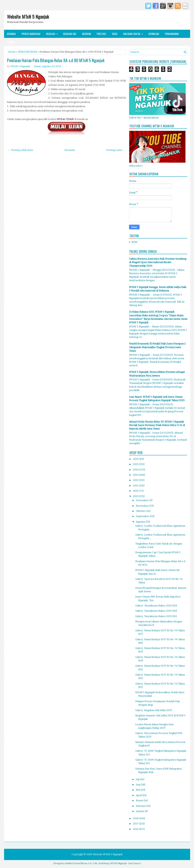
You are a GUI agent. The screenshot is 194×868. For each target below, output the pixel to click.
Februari (141, 806)
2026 (136, 459)
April (139, 795)
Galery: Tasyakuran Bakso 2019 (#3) (156, 606)
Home (12, 52)
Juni (138, 785)
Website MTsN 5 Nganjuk (28, 17)
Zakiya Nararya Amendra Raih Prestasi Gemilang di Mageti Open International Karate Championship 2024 (158, 262)
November (143, 506)
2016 (136, 829)
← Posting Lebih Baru (21, 150)
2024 (136, 470)
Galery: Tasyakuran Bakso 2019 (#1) (156, 616)
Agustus (141, 522)
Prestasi (101, 34)
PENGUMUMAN (28, 52)
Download (154, 34)
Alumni (11, 42)
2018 (136, 818)
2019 (136, 496)
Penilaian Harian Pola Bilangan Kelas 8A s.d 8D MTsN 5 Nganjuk (56, 60)
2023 (136, 475)
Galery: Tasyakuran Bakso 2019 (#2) (156, 611)
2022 (136, 480)
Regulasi (53, 33)
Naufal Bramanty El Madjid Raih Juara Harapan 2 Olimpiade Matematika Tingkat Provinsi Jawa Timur (157, 347)
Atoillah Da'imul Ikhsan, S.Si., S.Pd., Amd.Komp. (87, 863)
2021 (136, 486)
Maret (140, 801)
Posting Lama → (116, 150)
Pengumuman (172, 34)
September (143, 516)
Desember (143, 500)
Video (115, 34)
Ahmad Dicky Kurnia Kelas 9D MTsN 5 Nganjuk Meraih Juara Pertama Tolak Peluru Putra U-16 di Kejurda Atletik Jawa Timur (157, 425)
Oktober (141, 511)
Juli (138, 779)
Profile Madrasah (31, 34)
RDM (134, 242)
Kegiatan (87, 34)
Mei (138, 790)
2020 (136, 491)
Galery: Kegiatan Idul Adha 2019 (154, 710)
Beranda (11, 34)
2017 (136, 824)
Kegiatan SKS (70, 34)
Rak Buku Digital (134, 33)
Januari (140, 811)
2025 (136, 464)
